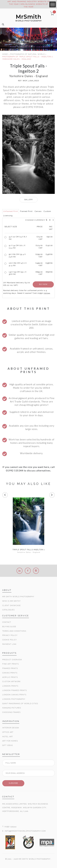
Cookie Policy (9, 640)
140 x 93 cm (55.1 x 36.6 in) (18, 273)
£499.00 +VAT (39, 264)
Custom (47, 211)
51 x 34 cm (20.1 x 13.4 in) (17, 247)
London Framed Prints (15, 690)
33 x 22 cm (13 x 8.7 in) (18, 238)
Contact (7, 622)
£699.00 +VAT (39, 273)
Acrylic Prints (10, 677)
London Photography (14, 699)
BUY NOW (43, 284)
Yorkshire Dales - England (29, 552)
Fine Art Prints (10, 664)
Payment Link (9, 644)
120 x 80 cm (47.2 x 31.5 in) (18, 264)
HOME (5, 54)
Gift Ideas (8, 745)
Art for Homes (10, 741)
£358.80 (49, 254)
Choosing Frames (11, 712)
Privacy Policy (10, 635)
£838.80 (49, 272)
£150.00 (49, 245)
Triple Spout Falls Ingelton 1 (29, 550)
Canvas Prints (10, 673)
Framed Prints (10, 668)
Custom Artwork (11, 682)
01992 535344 (10, 827)
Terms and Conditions (14, 631)
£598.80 (49, 263)
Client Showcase (11, 606)
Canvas (38, 211)
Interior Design (11, 728)
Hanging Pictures (12, 708)
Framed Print (26, 211)
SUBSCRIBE (13, 783)
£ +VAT (40, 238)
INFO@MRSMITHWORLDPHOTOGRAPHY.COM (25, 831)
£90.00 (50, 237)
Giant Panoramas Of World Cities (20, 704)
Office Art (8, 732)
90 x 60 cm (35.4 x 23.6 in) (17, 256)
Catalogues (8, 610)
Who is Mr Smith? (11, 601)
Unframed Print (11, 211)
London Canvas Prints (14, 695)
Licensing (8, 216)
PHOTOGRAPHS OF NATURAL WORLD (27, 54)
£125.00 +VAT (39, 247)
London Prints (10, 686)
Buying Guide (9, 627)
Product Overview (12, 660)
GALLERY (29, 200)
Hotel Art (8, 737)
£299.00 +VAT (39, 256)
